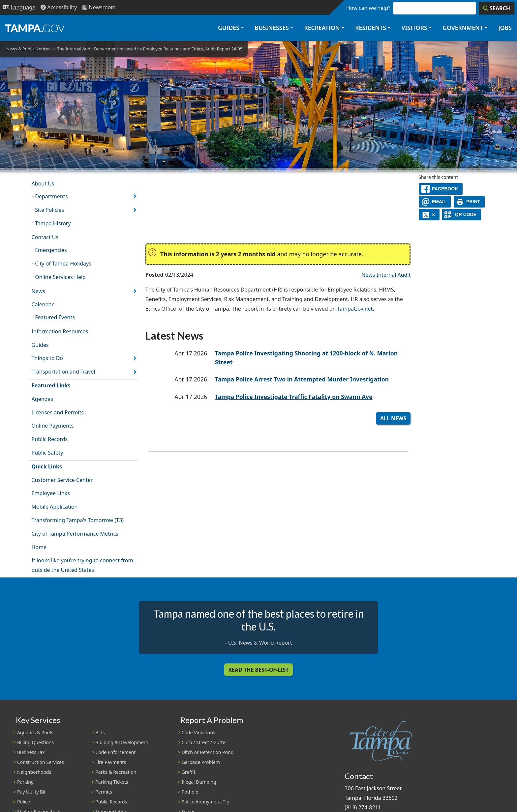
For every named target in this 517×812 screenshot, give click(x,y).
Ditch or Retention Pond (208, 752)
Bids (100, 732)
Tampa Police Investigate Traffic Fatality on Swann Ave (294, 397)
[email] (435, 202)
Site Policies (49, 210)
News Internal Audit (386, 275)
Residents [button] (371, 28)
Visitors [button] (414, 28)
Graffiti (189, 772)
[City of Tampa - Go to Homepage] (35, 28)
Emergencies (51, 250)
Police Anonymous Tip (206, 802)
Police (24, 802)
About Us (43, 183)
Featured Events (55, 317)
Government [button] (463, 28)
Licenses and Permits (58, 412)
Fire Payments (111, 762)
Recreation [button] (322, 28)
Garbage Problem (201, 762)
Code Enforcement (115, 752)
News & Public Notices (28, 49)
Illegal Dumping (199, 782)
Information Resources (60, 331)
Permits (104, 792)
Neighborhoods (34, 772)
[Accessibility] (59, 7)
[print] (469, 202)
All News (393, 418)
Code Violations (198, 732)
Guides (40, 345)
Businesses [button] (272, 28)
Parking (25, 782)
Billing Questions (35, 742)
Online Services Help (60, 277)
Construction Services (41, 762)
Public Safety (47, 453)
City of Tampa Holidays (63, 264)
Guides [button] (229, 28)
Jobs (505, 28)
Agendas (42, 399)
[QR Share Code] (462, 215)
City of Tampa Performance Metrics (75, 534)
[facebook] (441, 189)
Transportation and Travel (63, 372)
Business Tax (31, 752)
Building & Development (122, 742)
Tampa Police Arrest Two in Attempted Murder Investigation (302, 379)
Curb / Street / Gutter (205, 742)
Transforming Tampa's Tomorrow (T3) (78, 520)
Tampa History (53, 223)
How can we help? (368, 8)
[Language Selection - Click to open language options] (19, 7)
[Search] (497, 8)
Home (39, 547)
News (38, 291)
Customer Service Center (62, 480)
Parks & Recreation (116, 772)
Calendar (43, 304)
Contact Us (45, 237)
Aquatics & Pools (35, 732)
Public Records (50, 439)
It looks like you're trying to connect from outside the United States (82, 565)
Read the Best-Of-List (259, 670)
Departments (51, 196)
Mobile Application (55, 507)
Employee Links (51, 493)
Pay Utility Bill (32, 792)
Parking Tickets (112, 782)
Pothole (190, 792)
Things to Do (47, 358)
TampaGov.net (355, 309)
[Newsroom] (99, 7)
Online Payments (53, 426)
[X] (429, 215)
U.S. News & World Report (260, 643)
